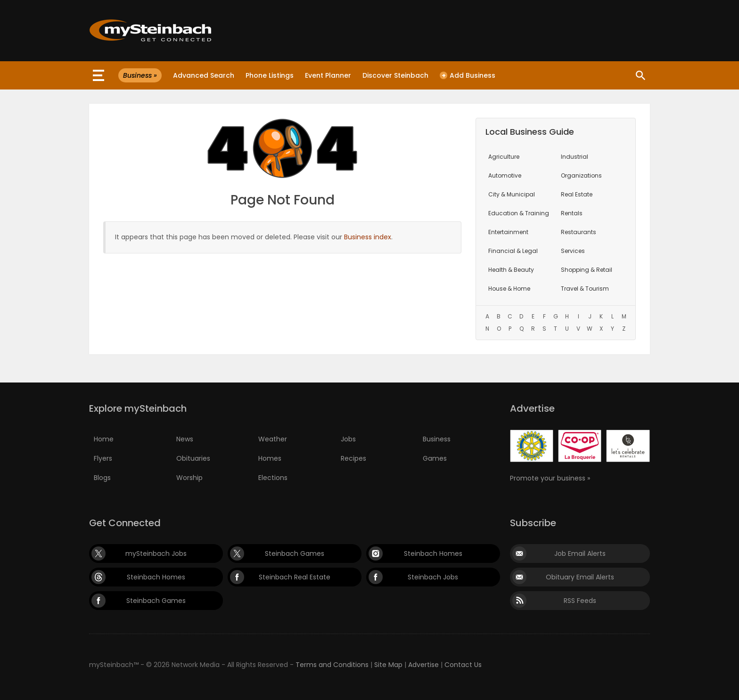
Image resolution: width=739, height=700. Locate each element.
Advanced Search (204, 75)
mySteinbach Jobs (156, 553)
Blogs (102, 478)
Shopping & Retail (587, 270)
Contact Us (463, 665)
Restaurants (579, 232)
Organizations (581, 175)
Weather (273, 439)
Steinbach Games (295, 553)
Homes (270, 458)
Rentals (572, 213)
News (185, 439)
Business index (368, 237)
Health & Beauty (511, 270)
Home (104, 439)
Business (437, 439)
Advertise (423, 665)
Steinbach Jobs (433, 577)
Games (435, 458)
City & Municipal (512, 194)
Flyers (103, 458)
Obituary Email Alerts (580, 577)
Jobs (348, 439)
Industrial (575, 157)
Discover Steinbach (395, 75)
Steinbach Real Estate (295, 577)
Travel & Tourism (585, 289)
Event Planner (328, 75)
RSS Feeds (580, 601)
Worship (189, 478)
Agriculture (504, 157)
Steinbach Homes (433, 553)
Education (519, 213)
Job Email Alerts (580, 553)
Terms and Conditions (332, 665)
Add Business (468, 75)
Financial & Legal (513, 251)
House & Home (509, 289)
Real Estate (577, 194)
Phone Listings (270, 75)
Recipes (353, 458)
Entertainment (508, 232)
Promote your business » (550, 478)
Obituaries (193, 458)
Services (573, 251)
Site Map (388, 665)
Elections (273, 478)
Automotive (505, 175)
